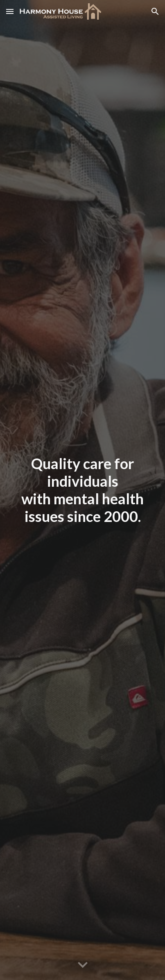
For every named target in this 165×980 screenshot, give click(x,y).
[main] (83, 490)
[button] (10, 11)
